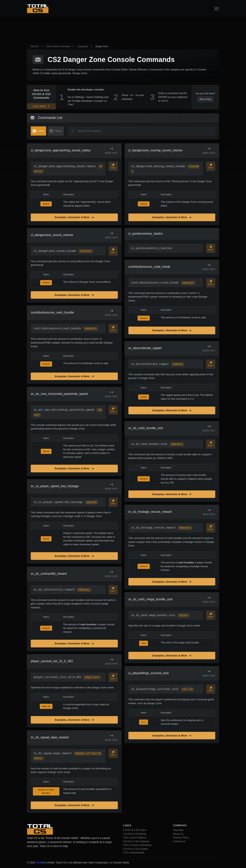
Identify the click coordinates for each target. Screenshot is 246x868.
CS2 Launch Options (135, 838)
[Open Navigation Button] (217, 9)
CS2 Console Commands (58, 46)
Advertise (178, 831)
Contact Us (179, 842)
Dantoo (41, 863)
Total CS (34, 46)
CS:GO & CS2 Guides (135, 849)
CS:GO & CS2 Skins (135, 831)
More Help (206, 99)
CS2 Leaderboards (134, 853)
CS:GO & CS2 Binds (135, 834)
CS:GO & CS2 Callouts (136, 842)
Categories (83, 46)
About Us (178, 834)
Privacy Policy (181, 838)
